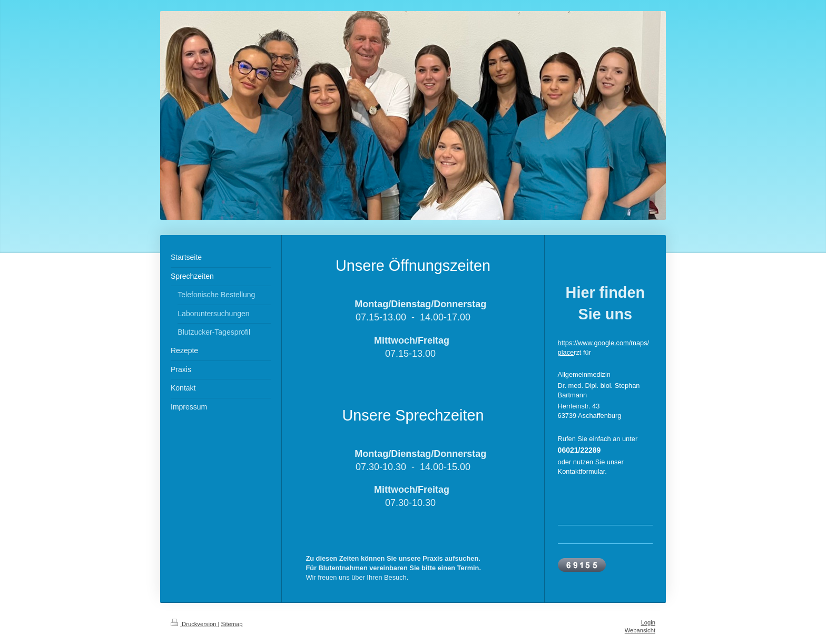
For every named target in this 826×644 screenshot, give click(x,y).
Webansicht (640, 630)
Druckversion (194, 624)
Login (648, 622)
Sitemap (232, 624)
